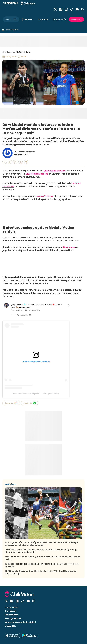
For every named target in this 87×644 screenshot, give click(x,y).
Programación (60, 19)
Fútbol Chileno (24, 52)
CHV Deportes (9, 52)
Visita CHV (11, 626)
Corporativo (11, 607)
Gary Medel (69, 247)
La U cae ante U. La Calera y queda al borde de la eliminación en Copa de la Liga (43, 558)
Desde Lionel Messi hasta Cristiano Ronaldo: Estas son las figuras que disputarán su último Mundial (42, 551)
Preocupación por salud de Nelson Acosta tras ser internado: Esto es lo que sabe (42, 565)
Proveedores (12, 615)
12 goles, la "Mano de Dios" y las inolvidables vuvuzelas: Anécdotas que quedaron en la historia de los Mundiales (41, 544)
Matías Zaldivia (45, 196)
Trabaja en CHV (13, 618)
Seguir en (11, 403)
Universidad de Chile (55, 171)
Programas (43, 19)
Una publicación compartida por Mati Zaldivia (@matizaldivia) (36, 394)
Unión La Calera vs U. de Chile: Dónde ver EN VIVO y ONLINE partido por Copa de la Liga (41, 572)
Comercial (10, 611)
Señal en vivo (76, 19)
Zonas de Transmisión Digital (20, 622)
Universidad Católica (37, 174)
